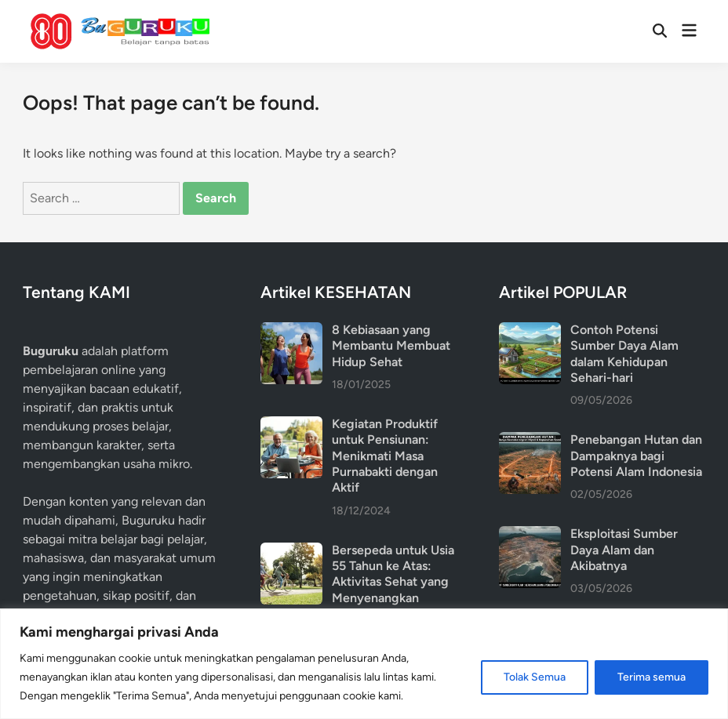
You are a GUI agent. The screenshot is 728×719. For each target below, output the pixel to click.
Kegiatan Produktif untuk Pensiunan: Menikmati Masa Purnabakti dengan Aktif (385, 456)
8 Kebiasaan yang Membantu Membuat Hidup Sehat (391, 346)
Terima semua (652, 677)
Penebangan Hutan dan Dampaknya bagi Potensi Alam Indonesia (636, 456)
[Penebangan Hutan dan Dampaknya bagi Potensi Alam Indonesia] (530, 441)
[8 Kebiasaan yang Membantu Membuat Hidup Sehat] (291, 331)
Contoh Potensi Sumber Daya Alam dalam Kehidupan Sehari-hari (624, 354)
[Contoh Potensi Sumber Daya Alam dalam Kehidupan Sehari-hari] (530, 331)
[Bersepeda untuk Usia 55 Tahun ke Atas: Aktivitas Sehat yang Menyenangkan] (291, 552)
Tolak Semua (535, 677)
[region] (364, 664)
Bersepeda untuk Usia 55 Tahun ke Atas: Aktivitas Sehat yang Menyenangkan (393, 574)
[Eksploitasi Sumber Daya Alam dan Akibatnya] (530, 535)
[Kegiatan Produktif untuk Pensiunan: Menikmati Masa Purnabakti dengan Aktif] (291, 425)
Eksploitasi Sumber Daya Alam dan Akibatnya (624, 550)
